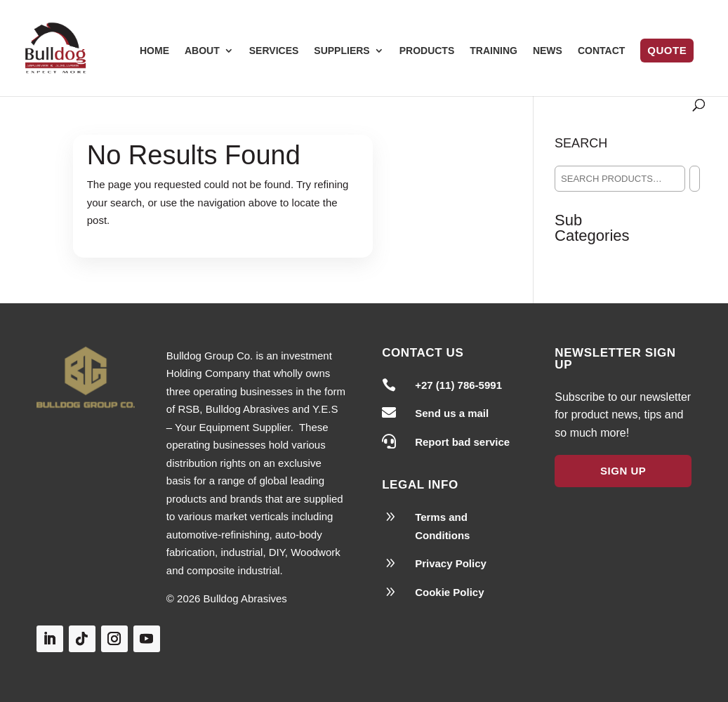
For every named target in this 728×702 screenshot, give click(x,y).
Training (494, 51)
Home (154, 51)
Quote (667, 50)
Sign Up (623, 471)
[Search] (695, 179)
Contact (601, 51)
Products (427, 51)
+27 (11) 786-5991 (458, 385)
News (548, 51)
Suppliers (342, 51)
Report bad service (462, 442)
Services (274, 51)
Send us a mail (452, 413)
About (202, 51)
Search (581, 143)
